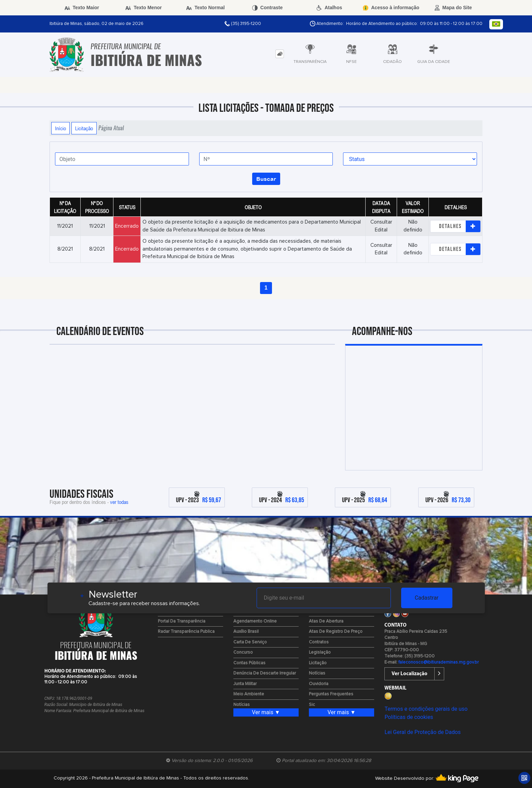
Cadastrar (427, 598)
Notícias (242, 705)
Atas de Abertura (326, 621)
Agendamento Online (255, 621)
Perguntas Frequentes (331, 694)
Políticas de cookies (409, 717)
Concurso (243, 652)
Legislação (320, 652)
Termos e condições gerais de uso (426, 709)
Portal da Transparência (182, 621)
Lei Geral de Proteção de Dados (422, 732)
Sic (312, 705)
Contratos (319, 642)
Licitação (84, 128)
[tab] (280, 54)
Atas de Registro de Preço (336, 632)
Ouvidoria (319, 684)
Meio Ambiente (249, 694)
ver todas (119, 502)
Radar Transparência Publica (186, 632)
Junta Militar (245, 684)
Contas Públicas (249, 663)
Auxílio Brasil (246, 632)
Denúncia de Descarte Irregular (265, 673)
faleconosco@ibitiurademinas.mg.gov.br (439, 662)
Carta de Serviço (250, 642)
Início (60, 128)
